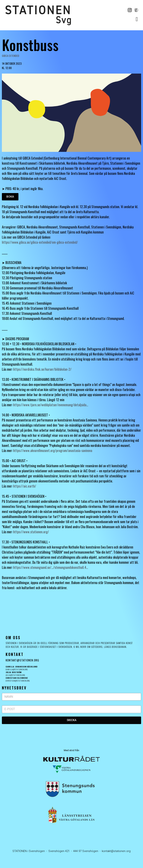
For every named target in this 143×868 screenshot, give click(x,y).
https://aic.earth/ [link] (25, 486)
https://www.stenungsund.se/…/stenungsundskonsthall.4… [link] (51, 567)
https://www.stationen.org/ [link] (31, 532)
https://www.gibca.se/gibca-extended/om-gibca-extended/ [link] (40, 242)
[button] (137, 19)
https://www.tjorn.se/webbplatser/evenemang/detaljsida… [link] (51, 405)
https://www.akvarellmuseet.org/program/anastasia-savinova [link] (53, 450)
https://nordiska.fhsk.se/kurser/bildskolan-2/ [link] (42, 369)
